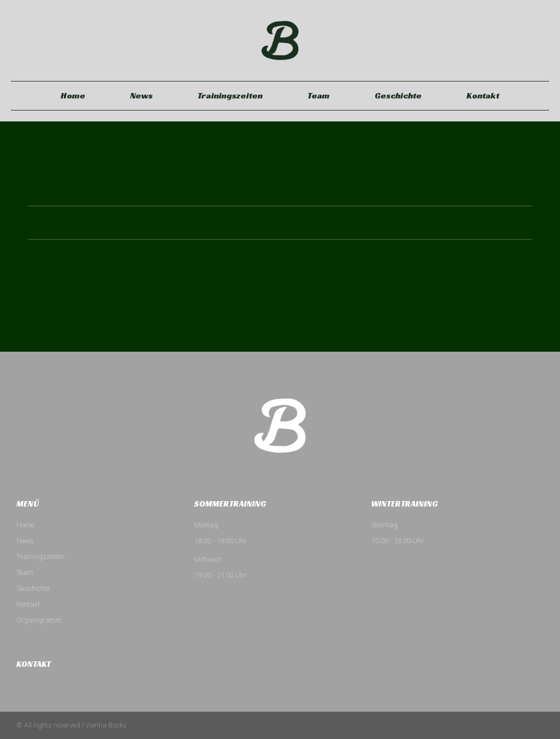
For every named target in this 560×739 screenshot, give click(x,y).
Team (319, 95)
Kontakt (483, 95)
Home (73, 95)
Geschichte (398, 95)
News (141, 95)
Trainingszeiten (230, 95)
